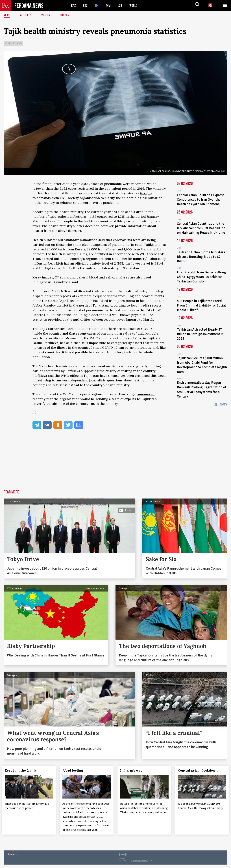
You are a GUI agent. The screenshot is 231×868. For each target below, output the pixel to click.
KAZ (73, 6)
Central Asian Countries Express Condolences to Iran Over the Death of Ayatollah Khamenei (201, 199)
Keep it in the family (22, 770)
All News (221, 399)
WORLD (135, 6)
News (7, 15)
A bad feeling (74, 770)
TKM (109, 6)
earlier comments (46, 371)
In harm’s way (133, 770)
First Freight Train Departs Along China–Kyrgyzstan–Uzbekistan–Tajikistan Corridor (201, 274)
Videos (46, 15)
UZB (121, 6)
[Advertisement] (115, 463)
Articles (26, 15)
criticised (142, 376)
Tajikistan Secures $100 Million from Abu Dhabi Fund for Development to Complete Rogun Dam (202, 360)
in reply (146, 193)
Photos (65, 15)
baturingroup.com (140, 864)
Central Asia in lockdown (199, 770)
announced (146, 394)
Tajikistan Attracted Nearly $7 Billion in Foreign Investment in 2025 (200, 330)
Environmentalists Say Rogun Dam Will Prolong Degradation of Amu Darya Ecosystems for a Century (202, 384)
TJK (97, 6)
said (69, 343)
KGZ (85, 6)
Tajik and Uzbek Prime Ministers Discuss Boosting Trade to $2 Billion (201, 255)
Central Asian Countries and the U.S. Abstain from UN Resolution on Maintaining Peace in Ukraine (201, 227)
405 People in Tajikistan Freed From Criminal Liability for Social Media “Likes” (201, 302)
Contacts (12, 857)
